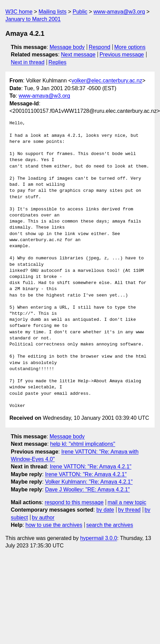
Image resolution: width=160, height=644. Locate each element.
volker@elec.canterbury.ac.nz (107, 81)
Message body (67, 47)
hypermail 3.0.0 (98, 538)
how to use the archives (54, 525)
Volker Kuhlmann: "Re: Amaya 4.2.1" (89, 482)
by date (105, 510)
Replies (57, 62)
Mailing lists (52, 12)
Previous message (122, 55)
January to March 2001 (33, 19)
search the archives (110, 525)
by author (43, 518)
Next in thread (28, 62)
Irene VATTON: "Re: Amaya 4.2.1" (91, 467)
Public (80, 12)
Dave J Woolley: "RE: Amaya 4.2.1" (87, 490)
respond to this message (74, 502)
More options (130, 47)
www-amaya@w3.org (119, 12)
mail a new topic (127, 502)
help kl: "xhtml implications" (83, 444)
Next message (78, 55)
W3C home (19, 12)
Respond (100, 47)
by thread (129, 510)
